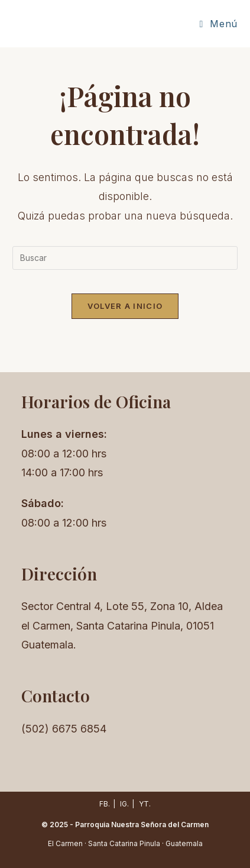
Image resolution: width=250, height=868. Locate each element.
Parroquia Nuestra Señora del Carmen (142, 825)
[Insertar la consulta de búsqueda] (125, 258)
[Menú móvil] (218, 24)
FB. (105, 804)
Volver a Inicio (125, 306)
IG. (124, 804)
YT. (145, 804)
